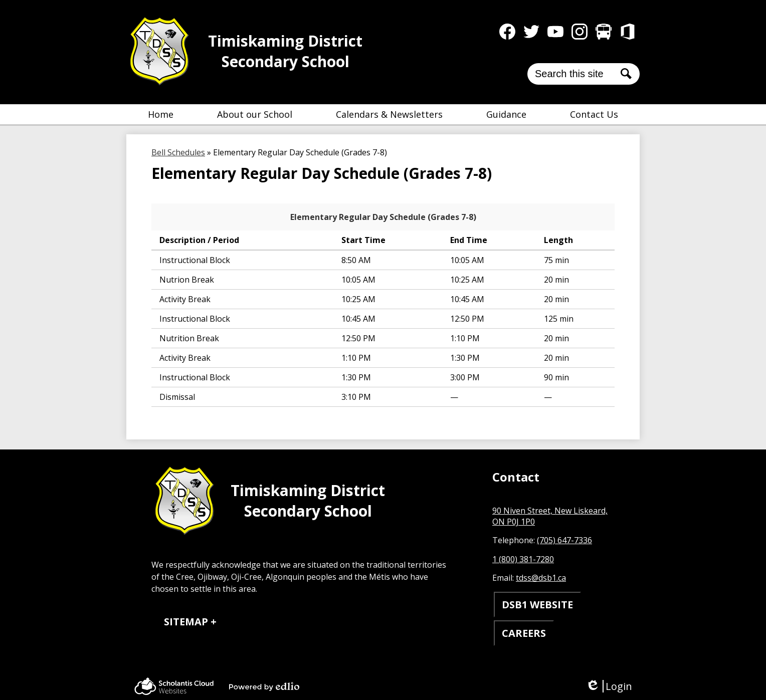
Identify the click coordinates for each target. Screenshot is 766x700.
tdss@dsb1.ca (541, 578)
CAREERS (524, 633)
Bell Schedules (178, 152)
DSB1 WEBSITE (537, 605)
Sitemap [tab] (186, 622)
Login (609, 686)
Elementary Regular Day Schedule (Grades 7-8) (383, 217)
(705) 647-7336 (564, 540)
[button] (255, 114)
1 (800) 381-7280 (523, 559)
